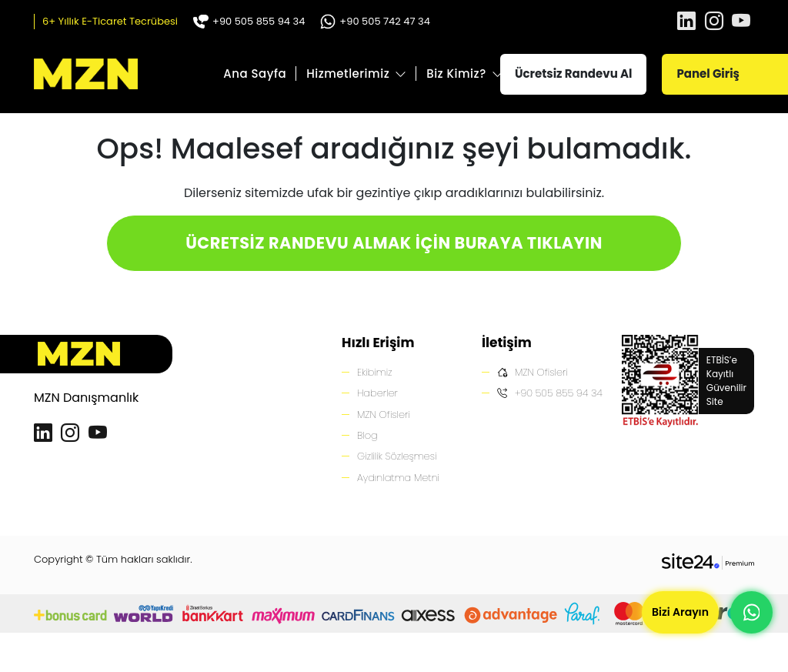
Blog (367, 435)
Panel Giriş (708, 74)
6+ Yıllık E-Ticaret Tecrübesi (110, 21)
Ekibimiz (375, 372)
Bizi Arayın (680, 612)
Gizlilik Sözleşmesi (397, 457)
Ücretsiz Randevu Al (573, 74)
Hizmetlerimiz (348, 74)
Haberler (377, 393)
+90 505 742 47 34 (375, 21)
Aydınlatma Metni (399, 478)
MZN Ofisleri (384, 415)
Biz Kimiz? (456, 74)
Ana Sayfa (255, 74)
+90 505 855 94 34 (249, 21)
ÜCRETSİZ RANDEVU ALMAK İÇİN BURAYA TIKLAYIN (394, 243)
